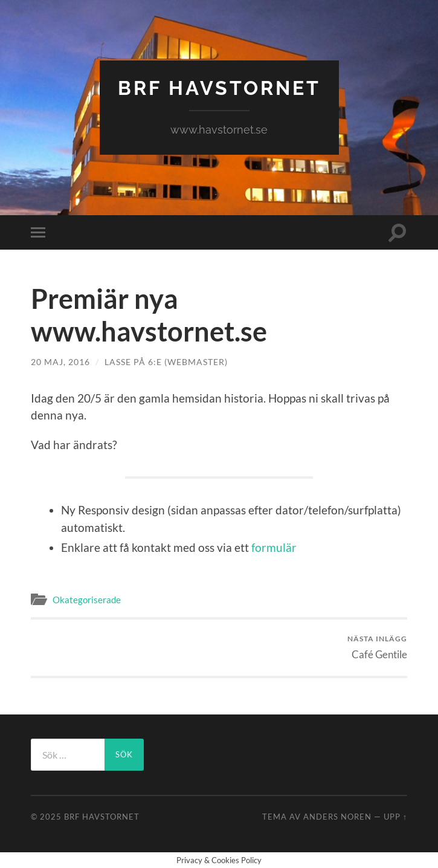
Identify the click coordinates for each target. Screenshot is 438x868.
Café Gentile (377, 647)
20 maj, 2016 (60, 362)
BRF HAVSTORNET (219, 88)
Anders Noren (337, 817)
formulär (274, 547)
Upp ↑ (395, 817)
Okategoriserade (87, 600)
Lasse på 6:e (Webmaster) (166, 362)
